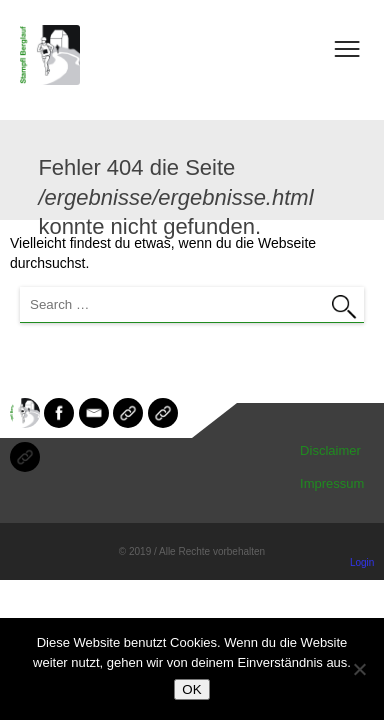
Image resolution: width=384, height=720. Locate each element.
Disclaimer (330, 450)
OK (191, 689)
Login (362, 562)
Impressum (332, 483)
